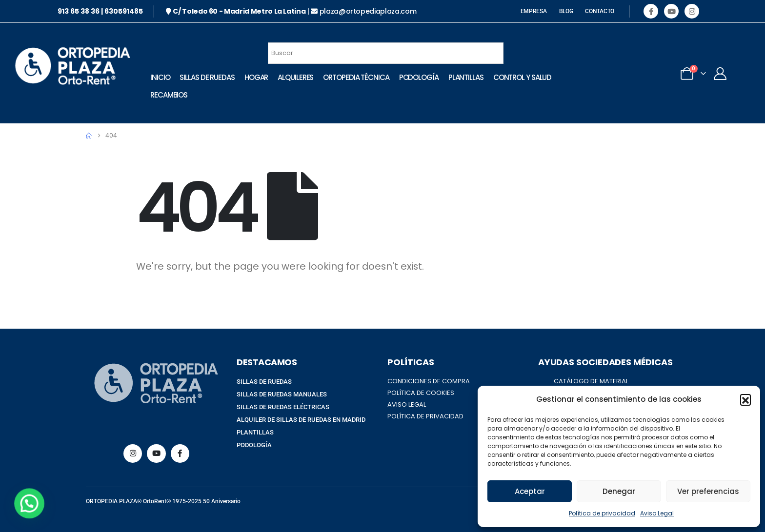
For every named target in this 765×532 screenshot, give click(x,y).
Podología (415, 77)
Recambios (233, 95)
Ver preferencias (708, 491)
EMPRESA (534, 11)
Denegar (619, 491)
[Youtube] (671, 11)
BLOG (566, 11)
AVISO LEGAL (407, 404)
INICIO (157, 77)
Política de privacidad (602, 513)
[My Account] (703, 74)
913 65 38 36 (79, 11)
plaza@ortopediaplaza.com (368, 11)
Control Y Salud (176, 95)
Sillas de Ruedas (203, 77)
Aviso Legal (657, 513)
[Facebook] (651, 11)
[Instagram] (692, 11)
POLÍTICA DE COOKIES (421, 393)
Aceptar (530, 491)
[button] (745, 399)
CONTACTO (600, 11)
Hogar (253, 77)
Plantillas (462, 77)
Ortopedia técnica (352, 77)
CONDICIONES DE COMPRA (429, 381)
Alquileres (292, 77)
